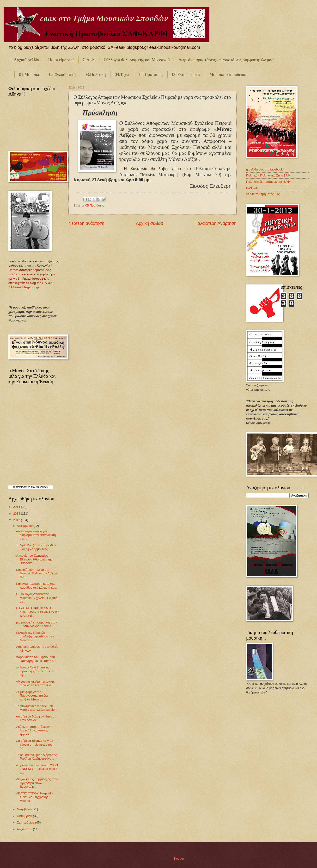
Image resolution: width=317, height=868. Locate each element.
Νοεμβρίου (25, 809)
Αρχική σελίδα (27, 60)
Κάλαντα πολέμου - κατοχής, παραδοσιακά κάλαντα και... (37, 585)
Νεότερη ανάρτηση (86, 223)
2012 (17, 520)
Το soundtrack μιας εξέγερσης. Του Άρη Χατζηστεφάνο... (37, 757)
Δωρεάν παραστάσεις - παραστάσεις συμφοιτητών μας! (227, 60)
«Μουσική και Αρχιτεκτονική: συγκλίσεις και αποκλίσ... (35, 683)
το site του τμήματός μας (263, 194)
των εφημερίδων (39, 487)
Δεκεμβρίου (25, 526)
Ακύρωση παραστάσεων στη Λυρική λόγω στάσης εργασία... (36, 730)
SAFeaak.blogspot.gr (24, 287)
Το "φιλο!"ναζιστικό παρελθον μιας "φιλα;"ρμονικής (36, 547)
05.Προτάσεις (151, 75)
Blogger (179, 859)
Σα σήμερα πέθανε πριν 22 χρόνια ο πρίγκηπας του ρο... (35, 744)
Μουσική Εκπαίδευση (229, 75)
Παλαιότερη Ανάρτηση (216, 223)
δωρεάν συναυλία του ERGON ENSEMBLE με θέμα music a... (37, 769)
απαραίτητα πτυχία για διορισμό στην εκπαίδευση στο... (36, 535)
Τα (15, 487)
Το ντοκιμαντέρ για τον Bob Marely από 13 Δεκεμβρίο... (37, 708)
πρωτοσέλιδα (23, 487)
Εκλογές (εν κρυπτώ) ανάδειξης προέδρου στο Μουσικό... (35, 636)
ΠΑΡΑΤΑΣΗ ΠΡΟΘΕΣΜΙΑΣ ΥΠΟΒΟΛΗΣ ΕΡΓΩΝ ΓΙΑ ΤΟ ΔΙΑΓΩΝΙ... (37, 612)
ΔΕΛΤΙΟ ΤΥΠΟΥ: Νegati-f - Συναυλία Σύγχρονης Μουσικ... (34, 797)
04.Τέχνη (123, 75)
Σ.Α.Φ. (89, 60)
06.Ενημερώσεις (186, 75)
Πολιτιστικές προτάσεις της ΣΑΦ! (268, 182)
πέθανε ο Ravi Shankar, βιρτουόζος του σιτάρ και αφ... (35, 671)
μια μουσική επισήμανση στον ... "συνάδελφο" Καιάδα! (37, 624)
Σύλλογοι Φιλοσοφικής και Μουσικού (137, 60)
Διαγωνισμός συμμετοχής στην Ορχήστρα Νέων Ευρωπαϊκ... (37, 783)
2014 (17, 507)
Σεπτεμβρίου (26, 822)
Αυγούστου (25, 829)
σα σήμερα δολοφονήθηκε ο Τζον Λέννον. (35, 718)
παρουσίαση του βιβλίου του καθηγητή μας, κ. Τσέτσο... (36, 659)
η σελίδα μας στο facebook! (265, 169)
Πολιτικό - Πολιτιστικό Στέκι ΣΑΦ (268, 175)
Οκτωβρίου (25, 816)
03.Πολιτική (95, 75)
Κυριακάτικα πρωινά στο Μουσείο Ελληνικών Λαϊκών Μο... (37, 573)
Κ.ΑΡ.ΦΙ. (252, 188)
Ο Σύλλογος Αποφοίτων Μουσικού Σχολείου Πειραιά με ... (37, 598)
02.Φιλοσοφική (63, 75)
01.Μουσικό (30, 75)
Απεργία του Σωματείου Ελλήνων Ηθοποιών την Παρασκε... (34, 559)
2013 (17, 513)
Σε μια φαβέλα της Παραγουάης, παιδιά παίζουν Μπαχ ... (32, 696)
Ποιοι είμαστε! (61, 60)
